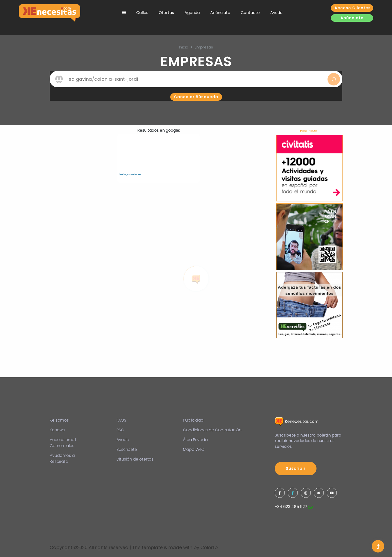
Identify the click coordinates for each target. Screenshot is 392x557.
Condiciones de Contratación (212, 430)
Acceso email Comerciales (63, 443)
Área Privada (195, 440)
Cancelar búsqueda (196, 97)
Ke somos (59, 420)
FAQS (121, 420)
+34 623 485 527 (294, 507)
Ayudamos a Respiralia (62, 458)
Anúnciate (220, 13)
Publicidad (193, 420)
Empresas (204, 47)
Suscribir (296, 468)
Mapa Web (194, 449)
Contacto (250, 13)
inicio (184, 47)
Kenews (57, 430)
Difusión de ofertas (135, 459)
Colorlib (209, 547)
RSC (120, 430)
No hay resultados (130, 174)
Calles (142, 13)
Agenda (192, 13)
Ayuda (276, 13)
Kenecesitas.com (297, 421)
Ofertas (166, 13)
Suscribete (127, 449)
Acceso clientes (353, 8)
